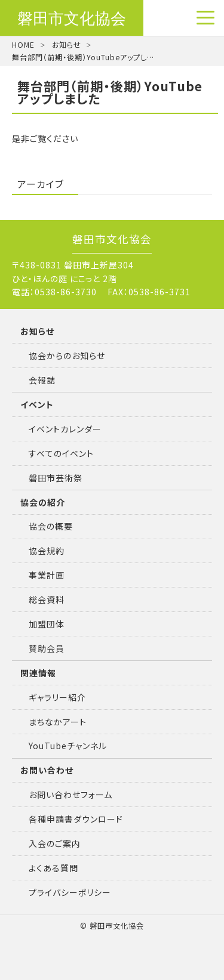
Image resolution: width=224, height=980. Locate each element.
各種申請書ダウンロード (76, 819)
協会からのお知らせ (67, 355)
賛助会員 (47, 648)
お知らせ (67, 45)
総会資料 (47, 599)
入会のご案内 (55, 843)
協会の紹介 (43, 502)
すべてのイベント (61, 453)
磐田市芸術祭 (56, 478)
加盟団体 (47, 624)
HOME (23, 45)
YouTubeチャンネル (68, 746)
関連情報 (38, 673)
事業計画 (47, 575)
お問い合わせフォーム (70, 794)
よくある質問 (53, 868)
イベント (37, 404)
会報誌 (42, 380)
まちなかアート (58, 722)
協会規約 (47, 551)
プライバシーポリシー (70, 892)
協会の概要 (51, 526)
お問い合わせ (47, 770)
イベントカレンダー (65, 429)
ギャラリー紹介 (57, 697)
